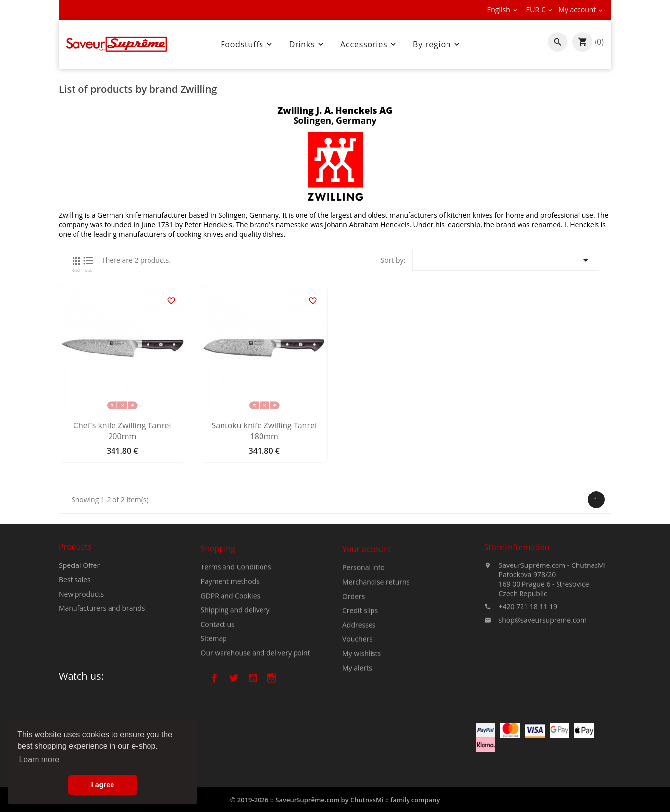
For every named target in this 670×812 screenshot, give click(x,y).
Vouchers (357, 711)
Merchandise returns (376, 654)
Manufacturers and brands (102, 649)
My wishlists (362, 725)
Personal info (364, 640)
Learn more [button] (39, 759)
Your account (367, 621)
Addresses (359, 697)
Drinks (307, 44)
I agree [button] (103, 785)
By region (437, 44)
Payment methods (230, 646)
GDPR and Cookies (231, 660)
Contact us (218, 688)
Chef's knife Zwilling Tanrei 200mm (122, 431)
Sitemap (214, 703)
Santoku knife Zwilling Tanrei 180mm (264, 431)
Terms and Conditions (236, 631)
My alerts (357, 740)
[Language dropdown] (503, 10)
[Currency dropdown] (540, 10)
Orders (354, 668)
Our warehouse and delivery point (256, 717)
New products (81, 635)
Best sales (75, 620)
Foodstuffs (247, 44)
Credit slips (360, 683)
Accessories (369, 44)
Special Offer (79, 606)
